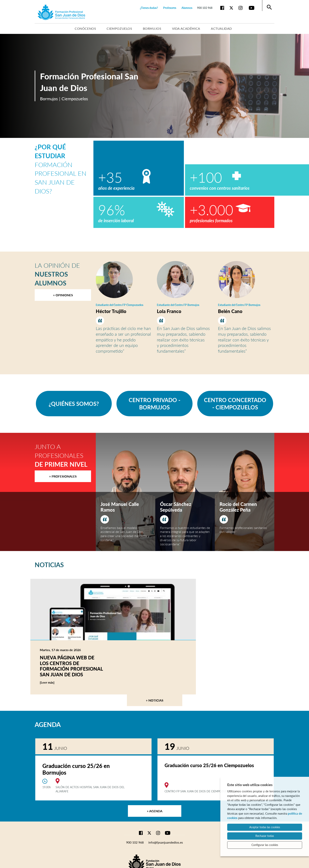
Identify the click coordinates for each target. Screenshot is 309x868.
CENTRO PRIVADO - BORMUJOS (154, 403)
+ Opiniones (63, 295)
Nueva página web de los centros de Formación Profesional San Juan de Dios (71, 666)
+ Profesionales (63, 476)
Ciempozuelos (119, 28)
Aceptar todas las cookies (265, 827)
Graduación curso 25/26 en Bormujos (76, 769)
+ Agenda (155, 811)
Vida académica (186, 28)
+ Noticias (155, 700)
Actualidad (221, 28)
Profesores (170, 8)
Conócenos (85, 28)
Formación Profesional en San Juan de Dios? (60, 169)
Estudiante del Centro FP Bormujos (178, 305)
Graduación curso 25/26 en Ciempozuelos (209, 765)
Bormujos (152, 28)
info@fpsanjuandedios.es (166, 842)
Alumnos (187, 8)
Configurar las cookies (265, 845)
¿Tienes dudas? (149, 8)
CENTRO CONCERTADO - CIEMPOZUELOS (235, 403)
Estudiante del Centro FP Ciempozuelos (120, 305)
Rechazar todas (265, 836)
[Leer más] (55, 682)
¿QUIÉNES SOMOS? (74, 404)
